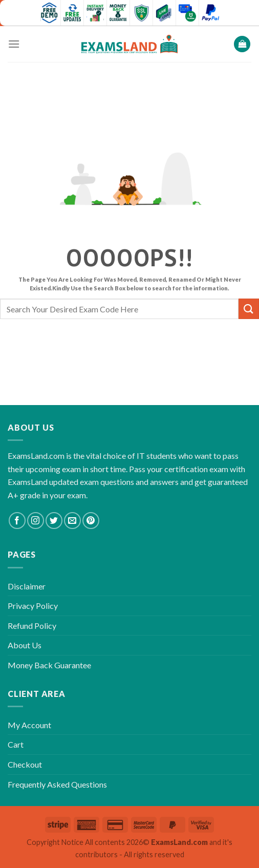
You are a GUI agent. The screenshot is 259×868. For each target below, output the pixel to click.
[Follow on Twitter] (54, 521)
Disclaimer (27, 586)
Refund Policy (32, 626)
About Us (25, 645)
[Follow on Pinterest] (91, 521)
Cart (16, 744)
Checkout (25, 764)
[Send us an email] (72, 521)
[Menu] (14, 44)
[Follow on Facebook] (17, 521)
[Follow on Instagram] (36, 521)
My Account (29, 725)
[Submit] (249, 309)
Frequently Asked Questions (57, 784)
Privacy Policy (33, 606)
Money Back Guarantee (49, 665)
